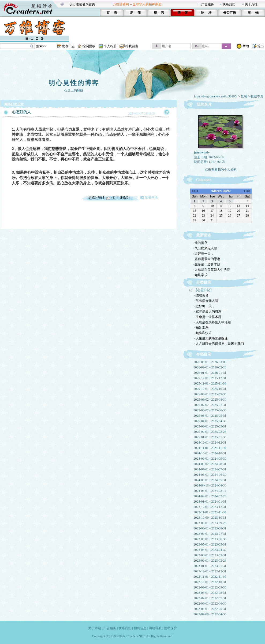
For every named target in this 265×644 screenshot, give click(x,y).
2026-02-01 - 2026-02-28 (210, 367)
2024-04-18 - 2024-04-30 (210, 485)
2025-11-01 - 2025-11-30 (210, 383)
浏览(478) (95, 197)
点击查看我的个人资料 (221, 170)
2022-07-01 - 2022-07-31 (210, 598)
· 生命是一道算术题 (207, 264)
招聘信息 (140, 628)
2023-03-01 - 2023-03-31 (210, 555)
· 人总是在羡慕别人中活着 (211, 270)
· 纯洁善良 (200, 243)
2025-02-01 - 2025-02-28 (210, 432)
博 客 (183, 13)
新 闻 (135, 13)
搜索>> (41, 46)
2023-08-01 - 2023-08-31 (210, 528)
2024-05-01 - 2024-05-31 (210, 480)
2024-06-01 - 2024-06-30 (210, 475)
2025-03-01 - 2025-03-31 (210, 426)
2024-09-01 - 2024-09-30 (210, 459)
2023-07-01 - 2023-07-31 (210, 534)
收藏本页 (257, 96)
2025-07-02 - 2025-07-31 (210, 405)
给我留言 (132, 46)
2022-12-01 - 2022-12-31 (210, 571)
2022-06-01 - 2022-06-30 (210, 603)
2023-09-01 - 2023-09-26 (210, 523)
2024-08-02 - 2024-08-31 (210, 464)
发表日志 (68, 46)
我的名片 (204, 105)
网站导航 (155, 628)
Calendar (204, 180)
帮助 (246, 46)
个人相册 (110, 46)
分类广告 (230, 13)
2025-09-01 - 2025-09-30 (210, 394)
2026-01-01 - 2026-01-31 (210, 373)
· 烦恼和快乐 (203, 333)
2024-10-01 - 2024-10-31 (210, 453)
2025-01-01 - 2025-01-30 (210, 437)
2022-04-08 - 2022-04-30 (210, 614)
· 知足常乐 (200, 275)
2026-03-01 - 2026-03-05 (210, 362)
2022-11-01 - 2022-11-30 (210, 577)
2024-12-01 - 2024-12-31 (210, 442)
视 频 (159, 13)
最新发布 (204, 235)
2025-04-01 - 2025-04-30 (210, 421)
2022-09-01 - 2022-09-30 (210, 587)
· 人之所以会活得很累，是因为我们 (219, 344)
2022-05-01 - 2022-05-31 (210, 609)
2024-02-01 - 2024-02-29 (210, 496)
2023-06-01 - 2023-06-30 (210, 539)
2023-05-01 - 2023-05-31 (210, 544)
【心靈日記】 (204, 290)
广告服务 (208, 4)
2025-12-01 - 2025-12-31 (210, 378)
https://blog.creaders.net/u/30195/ (216, 96)
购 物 (253, 13)
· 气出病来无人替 (205, 248)
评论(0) (125, 197)
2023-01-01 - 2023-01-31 (210, 566)
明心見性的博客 (74, 83)
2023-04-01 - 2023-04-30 (210, 550)
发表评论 (151, 197)
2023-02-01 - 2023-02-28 (210, 561)
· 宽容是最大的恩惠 (207, 259)
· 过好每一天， (203, 254)
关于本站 (95, 628)
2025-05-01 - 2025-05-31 (210, 416)
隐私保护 (170, 628)
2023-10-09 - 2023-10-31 (210, 518)
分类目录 (204, 282)
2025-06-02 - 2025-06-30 (210, 410)
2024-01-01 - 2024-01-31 (210, 502)
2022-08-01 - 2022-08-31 (210, 593)
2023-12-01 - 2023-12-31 (210, 507)
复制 (244, 96)
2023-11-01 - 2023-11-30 (210, 512)
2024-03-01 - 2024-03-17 (210, 491)
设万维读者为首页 (82, 4)
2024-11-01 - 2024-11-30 (210, 448)
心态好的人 (21, 112)
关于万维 (251, 4)
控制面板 (89, 46)
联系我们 (229, 4)
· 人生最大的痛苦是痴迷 (211, 338)
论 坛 (206, 13)
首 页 (112, 13)
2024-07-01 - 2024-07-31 (210, 469)
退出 (261, 46)
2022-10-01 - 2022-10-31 (210, 582)
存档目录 (204, 354)
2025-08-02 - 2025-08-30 (210, 400)
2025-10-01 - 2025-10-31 (210, 389)
